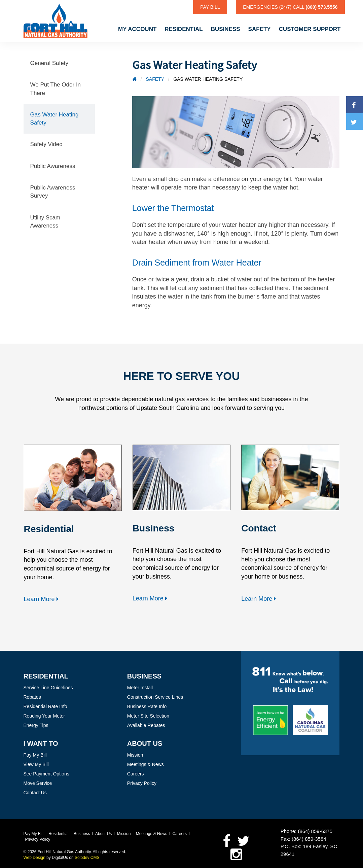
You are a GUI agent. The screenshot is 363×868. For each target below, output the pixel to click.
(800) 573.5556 (322, 7)
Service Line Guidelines (48, 688)
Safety (260, 29)
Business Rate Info (147, 706)
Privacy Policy (142, 783)
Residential (184, 29)
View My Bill (36, 764)
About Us (103, 834)
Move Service (38, 783)
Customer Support (310, 29)
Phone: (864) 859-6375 (306, 831)
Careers (136, 774)
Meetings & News (146, 764)
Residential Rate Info (45, 706)
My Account (137, 29)
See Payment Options (46, 774)
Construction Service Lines (155, 697)
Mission (135, 755)
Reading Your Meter (44, 716)
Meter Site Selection (148, 716)
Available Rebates (146, 725)
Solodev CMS (87, 858)
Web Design (34, 858)
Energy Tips (36, 725)
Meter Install (140, 688)
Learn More (42, 599)
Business (226, 29)
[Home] (134, 79)
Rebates (32, 697)
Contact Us (35, 793)
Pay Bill (210, 7)
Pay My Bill (35, 755)
